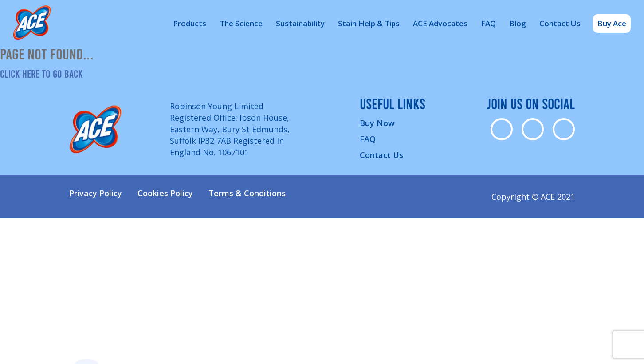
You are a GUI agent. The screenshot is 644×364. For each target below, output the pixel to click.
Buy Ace (612, 23)
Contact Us (560, 23)
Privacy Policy (96, 193)
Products (190, 23)
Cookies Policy (165, 193)
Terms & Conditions (247, 193)
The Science (241, 23)
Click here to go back (41, 73)
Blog (518, 23)
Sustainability (300, 23)
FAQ (488, 23)
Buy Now (377, 123)
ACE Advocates (440, 23)
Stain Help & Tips (369, 23)
